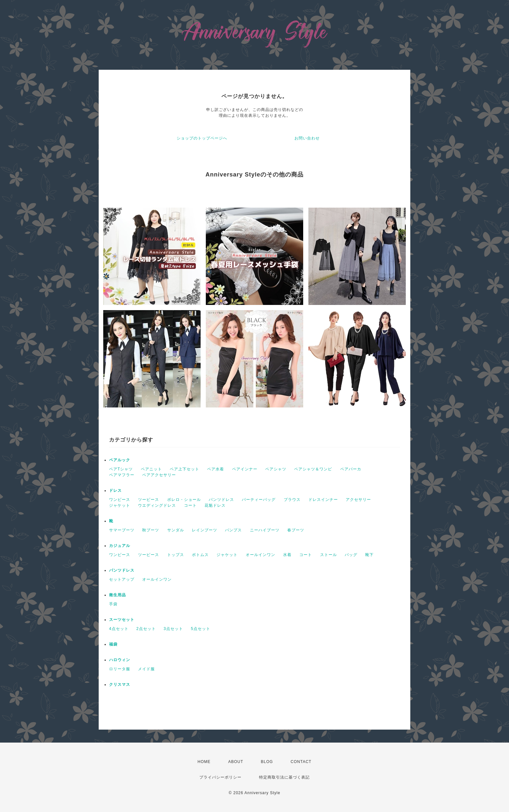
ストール (329, 555)
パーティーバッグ (259, 500)
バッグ (351, 555)
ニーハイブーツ (265, 530)
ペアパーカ (351, 469)
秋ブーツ (151, 530)
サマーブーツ (122, 530)
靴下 (369, 555)
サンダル (176, 530)
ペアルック (120, 460)
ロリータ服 (120, 669)
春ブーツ (296, 530)
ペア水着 (216, 469)
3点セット (173, 629)
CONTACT (301, 762)
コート (190, 505)
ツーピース (149, 500)
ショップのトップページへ (202, 138)
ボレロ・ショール (184, 500)
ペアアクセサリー (159, 475)
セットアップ (122, 579)
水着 (287, 555)
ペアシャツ (276, 469)
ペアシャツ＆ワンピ (313, 469)
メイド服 (146, 669)
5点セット (201, 629)
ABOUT (236, 762)
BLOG (267, 762)
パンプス (233, 530)
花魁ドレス (215, 505)
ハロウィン (120, 660)
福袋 (113, 644)
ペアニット (151, 469)
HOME (204, 762)
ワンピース (120, 500)
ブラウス (292, 500)
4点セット (119, 629)
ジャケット (120, 505)
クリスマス (120, 685)
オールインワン (261, 555)
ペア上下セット (185, 469)
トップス (176, 555)
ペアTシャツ (121, 469)
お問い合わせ (307, 138)
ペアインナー (245, 469)
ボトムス (200, 555)
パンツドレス (221, 500)
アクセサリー (358, 500)
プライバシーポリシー (220, 777)
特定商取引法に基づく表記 (284, 777)
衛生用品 (118, 595)
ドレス (115, 491)
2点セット (146, 629)
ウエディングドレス (157, 505)
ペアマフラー (122, 475)
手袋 (113, 604)
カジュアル (120, 546)
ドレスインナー (323, 500)
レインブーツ (205, 530)
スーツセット (122, 620)
